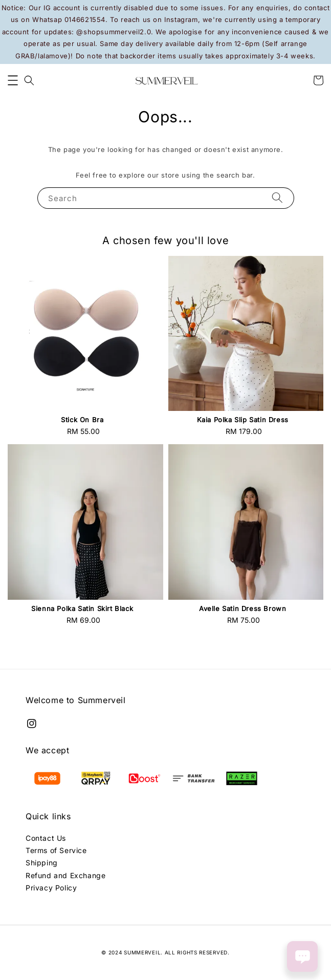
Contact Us (46, 838)
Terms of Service (56, 850)
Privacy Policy (51, 888)
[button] (13, 80)
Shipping (42, 863)
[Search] (277, 198)
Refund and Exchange (65, 875)
